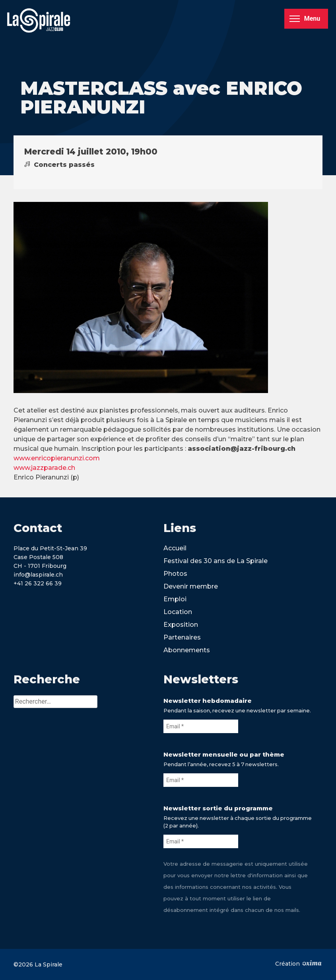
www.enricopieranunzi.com (57, 458)
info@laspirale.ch (38, 575)
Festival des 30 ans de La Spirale (216, 561)
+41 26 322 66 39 (38, 583)
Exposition (181, 625)
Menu (305, 19)
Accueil (175, 548)
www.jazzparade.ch (44, 468)
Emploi (175, 599)
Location (178, 612)
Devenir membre (191, 586)
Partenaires (182, 637)
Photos (175, 574)
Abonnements (187, 650)
